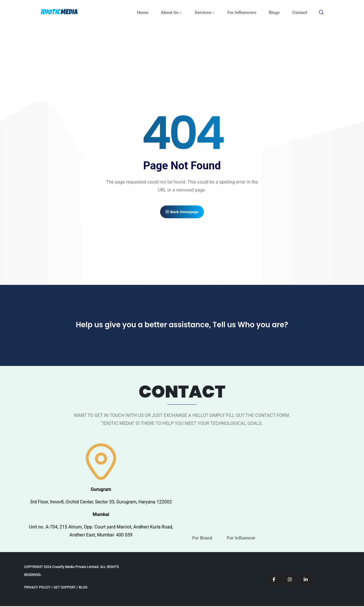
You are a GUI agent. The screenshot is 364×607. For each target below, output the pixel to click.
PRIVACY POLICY (37, 588)
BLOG (83, 588)
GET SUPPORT (65, 588)
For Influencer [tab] (241, 539)
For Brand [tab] (202, 539)
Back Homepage (182, 212)
